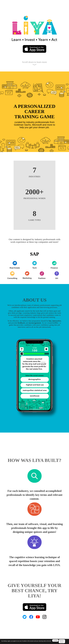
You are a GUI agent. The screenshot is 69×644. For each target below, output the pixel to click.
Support (39, 643)
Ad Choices (44, 643)
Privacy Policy (25, 643)
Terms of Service (33, 643)
